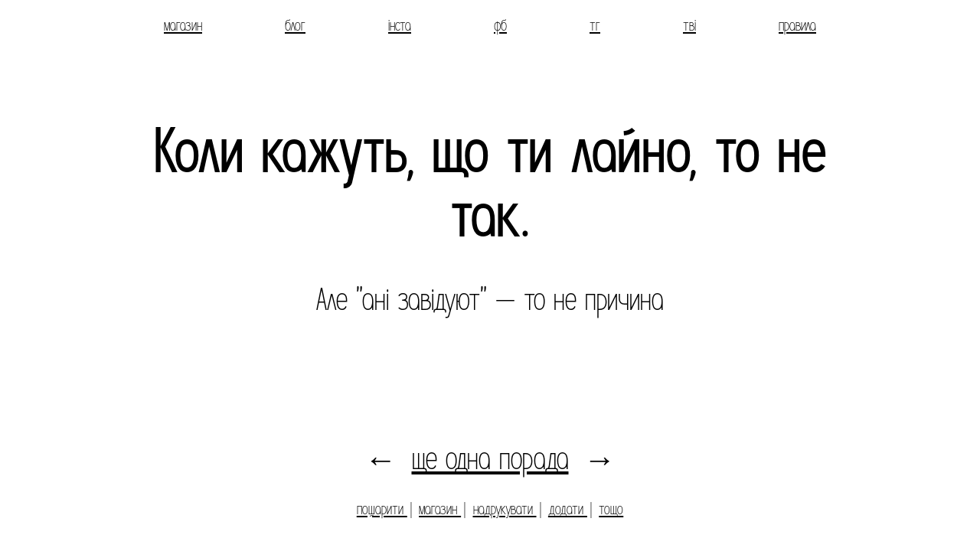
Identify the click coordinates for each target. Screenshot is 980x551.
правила (797, 26)
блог (295, 26)
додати (568, 509)
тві (689, 26)
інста (400, 26)
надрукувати (505, 509)
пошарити (382, 509)
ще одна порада (490, 459)
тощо (611, 509)
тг (595, 26)
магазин (183, 26)
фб (500, 26)
